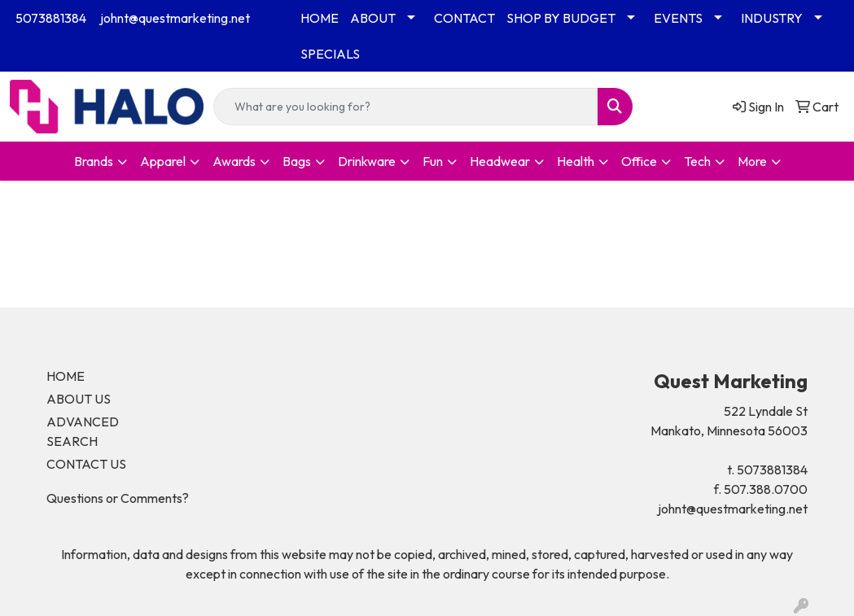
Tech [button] (697, 161)
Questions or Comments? (118, 498)
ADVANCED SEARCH (83, 431)
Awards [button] (234, 161)
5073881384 (51, 18)
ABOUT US (79, 399)
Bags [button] (297, 161)
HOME (320, 18)
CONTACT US (86, 464)
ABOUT (373, 18)
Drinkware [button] (367, 161)
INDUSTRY (772, 18)
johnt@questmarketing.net (175, 18)
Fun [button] (433, 161)
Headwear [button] (500, 161)
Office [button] (639, 161)
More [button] (752, 161)
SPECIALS (330, 54)
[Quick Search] (406, 107)
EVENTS (678, 18)
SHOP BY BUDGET (561, 18)
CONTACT (464, 18)
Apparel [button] (163, 161)
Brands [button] (94, 161)
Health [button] (576, 161)
